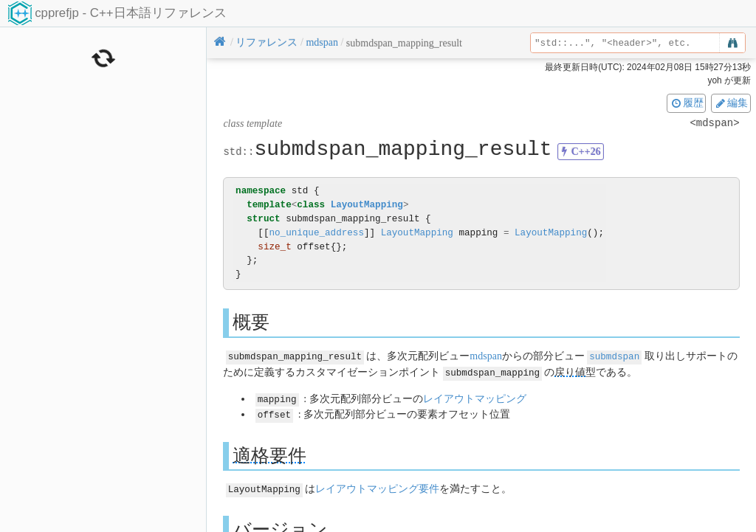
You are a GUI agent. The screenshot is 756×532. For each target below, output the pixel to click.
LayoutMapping (367, 205)
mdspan (486, 356)
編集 (731, 103)
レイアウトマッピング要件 (377, 487)
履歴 (687, 103)
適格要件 (269, 453)
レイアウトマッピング (475, 397)
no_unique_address (316, 233)
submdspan (614, 356)
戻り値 (570, 372)
